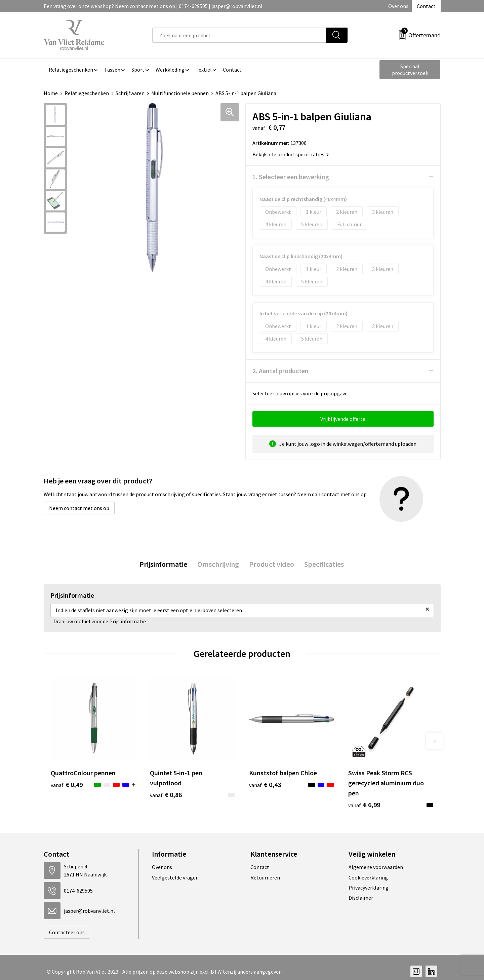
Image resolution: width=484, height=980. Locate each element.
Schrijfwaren (130, 93)
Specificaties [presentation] (324, 564)
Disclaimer (361, 898)
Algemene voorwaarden (376, 867)
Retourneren (265, 877)
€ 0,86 (166, 795)
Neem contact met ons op (79, 508)
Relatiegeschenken (87, 93)
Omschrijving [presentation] (218, 564)
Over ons (398, 6)
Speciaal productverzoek (410, 70)
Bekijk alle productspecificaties (291, 154)
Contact (426, 6)
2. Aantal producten (280, 371)
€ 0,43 (265, 785)
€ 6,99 (364, 805)
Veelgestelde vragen (175, 877)
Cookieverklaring (368, 877)
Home (51, 93)
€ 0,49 (67, 785)
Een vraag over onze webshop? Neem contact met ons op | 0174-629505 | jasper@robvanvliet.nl (153, 6)
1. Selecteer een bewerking (291, 177)
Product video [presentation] (272, 564)
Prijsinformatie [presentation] (163, 564)
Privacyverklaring (369, 888)
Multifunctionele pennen (180, 93)
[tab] (163, 564)
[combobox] (239, 35)
